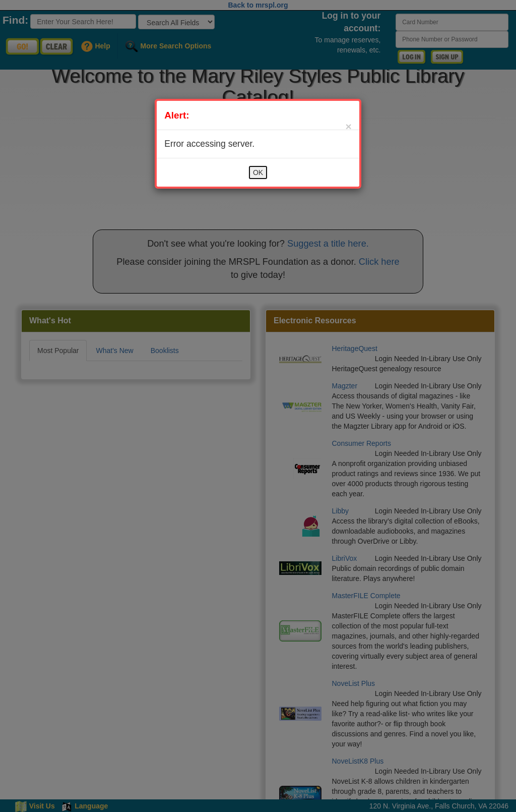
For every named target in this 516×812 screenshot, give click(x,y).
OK (258, 172)
